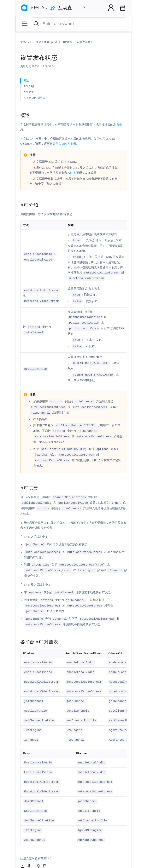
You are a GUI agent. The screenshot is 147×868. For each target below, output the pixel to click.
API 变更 (73, 173)
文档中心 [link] (26, 42)
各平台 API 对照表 (64, 144)
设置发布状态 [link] (85, 42)
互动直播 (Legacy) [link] (47, 42)
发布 (116, 125)
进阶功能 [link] (67, 42)
